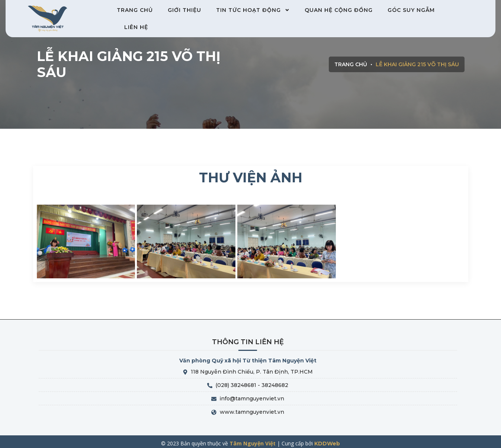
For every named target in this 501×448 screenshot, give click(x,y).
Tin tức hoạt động (253, 10)
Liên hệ (136, 27)
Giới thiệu (184, 10)
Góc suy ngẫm (411, 10)
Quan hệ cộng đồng (339, 10)
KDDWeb (327, 444)
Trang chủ (135, 10)
